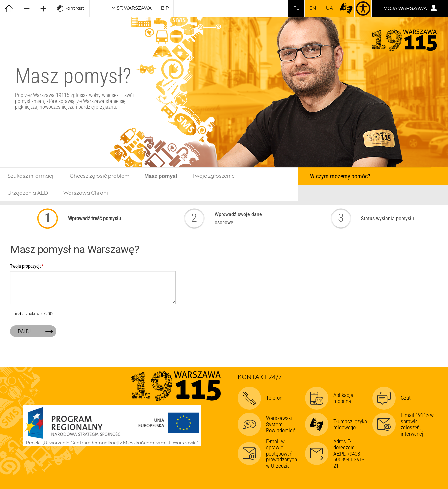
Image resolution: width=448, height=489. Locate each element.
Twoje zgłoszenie (213, 176)
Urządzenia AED (28, 193)
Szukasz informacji (31, 176)
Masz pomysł (161, 176)
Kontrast (71, 8)
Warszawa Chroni (86, 193)
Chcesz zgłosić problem (99, 176)
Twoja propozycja (27, 266)
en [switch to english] (313, 8)
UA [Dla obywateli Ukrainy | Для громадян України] (329, 8)
